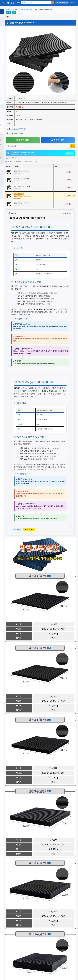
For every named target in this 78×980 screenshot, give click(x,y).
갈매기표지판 (9, 48)
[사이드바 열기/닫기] (3, 3)
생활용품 (12, 154)
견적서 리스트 (8, 177)
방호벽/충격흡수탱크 (11, 62)
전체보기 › (8, 128)
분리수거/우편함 (12, 146)
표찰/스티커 (12, 150)
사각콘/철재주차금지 (11, 111)
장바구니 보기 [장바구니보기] (63, 122)
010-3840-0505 (8, 168)
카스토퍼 (8, 89)
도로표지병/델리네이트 (12, 58)
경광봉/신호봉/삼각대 (11, 118)
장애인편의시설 (12, 137)
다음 (35, 13)
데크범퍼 (8, 92)
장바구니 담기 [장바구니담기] (38, 122)
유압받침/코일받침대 (11, 102)
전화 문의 (38, 582)
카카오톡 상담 (8, 172)
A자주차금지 (9, 115)
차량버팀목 (8, 99)
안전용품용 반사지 (10, 75)
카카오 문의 (50, 582)
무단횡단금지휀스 (10, 82)
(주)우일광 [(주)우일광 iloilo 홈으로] (13, 3)
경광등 (7, 55)
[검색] (52, 3)
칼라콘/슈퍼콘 (9, 65)
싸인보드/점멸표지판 (11, 45)
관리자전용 (7, 181)
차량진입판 (8, 31)
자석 (6, 72)
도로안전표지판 (10, 41)
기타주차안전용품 (10, 125)
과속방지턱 (8, 25)
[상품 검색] (36, 3)
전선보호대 (8, 35)
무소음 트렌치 (9, 85)
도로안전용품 (12, 20)
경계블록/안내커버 (10, 79)
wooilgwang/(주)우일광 (40, 111)
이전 (29, 13)
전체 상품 (6, 16)
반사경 (7, 38)
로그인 (73, 3)
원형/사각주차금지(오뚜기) (12, 107)
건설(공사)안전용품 (12, 133)
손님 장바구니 (62, 3)
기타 (12, 158)
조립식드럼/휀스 (10, 69)
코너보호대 (8, 96)
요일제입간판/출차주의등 (12, 121)
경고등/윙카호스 (10, 52)
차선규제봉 (8, 28)
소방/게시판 (12, 141)
